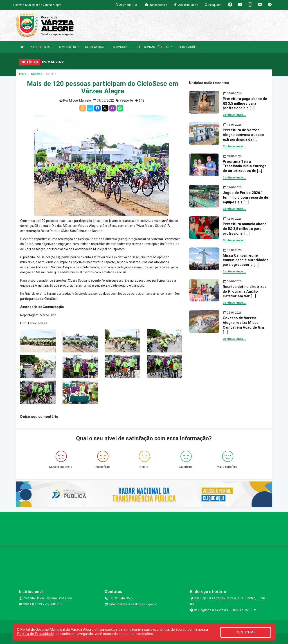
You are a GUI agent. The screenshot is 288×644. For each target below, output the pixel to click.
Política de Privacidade (35, 634)
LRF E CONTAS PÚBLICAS (154, 47)
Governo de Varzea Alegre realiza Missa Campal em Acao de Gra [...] (243, 325)
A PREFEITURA (41, 47)
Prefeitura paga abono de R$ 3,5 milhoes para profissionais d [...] (245, 104)
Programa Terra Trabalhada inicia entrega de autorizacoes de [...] (245, 166)
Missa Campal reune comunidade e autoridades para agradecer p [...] (246, 260)
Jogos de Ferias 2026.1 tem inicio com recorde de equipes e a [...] (246, 197)
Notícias (37, 74)
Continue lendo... (234, 115)
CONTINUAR (246, 632)
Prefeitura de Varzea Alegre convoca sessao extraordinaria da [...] (243, 135)
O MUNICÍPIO (69, 47)
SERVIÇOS (121, 47)
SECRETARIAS (96, 47)
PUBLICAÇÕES (189, 47)
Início (23, 74)
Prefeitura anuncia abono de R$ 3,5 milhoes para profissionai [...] (245, 229)
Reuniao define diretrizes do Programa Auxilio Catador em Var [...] (245, 291)
